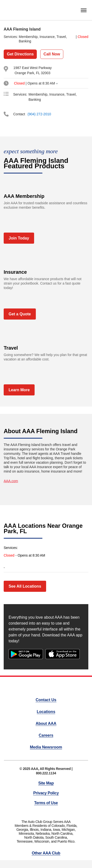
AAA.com (11, 481)
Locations (46, 712)
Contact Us (46, 700)
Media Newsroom (46, 747)
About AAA (46, 723)
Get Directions (20, 54)
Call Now (52, 54)
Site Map (46, 783)
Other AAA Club (46, 853)
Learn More (19, 390)
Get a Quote (20, 314)
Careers (46, 735)
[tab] (44, 83)
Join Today (19, 238)
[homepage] (12, 10)
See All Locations (25, 586)
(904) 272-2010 (39, 114)
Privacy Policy (46, 793)
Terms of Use (46, 803)
